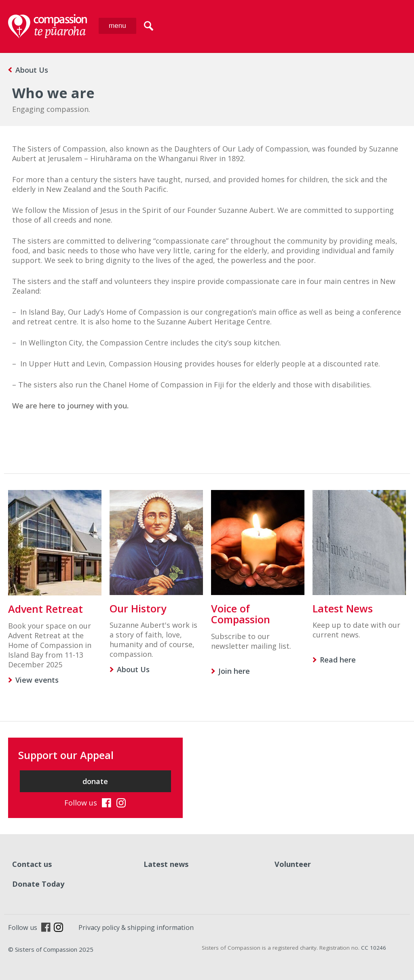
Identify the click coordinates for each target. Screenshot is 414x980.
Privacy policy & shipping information (136, 927)
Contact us (32, 864)
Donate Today (38, 884)
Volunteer (293, 864)
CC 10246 (374, 948)
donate (95, 781)
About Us (32, 70)
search (149, 26)
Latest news (166, 864)
